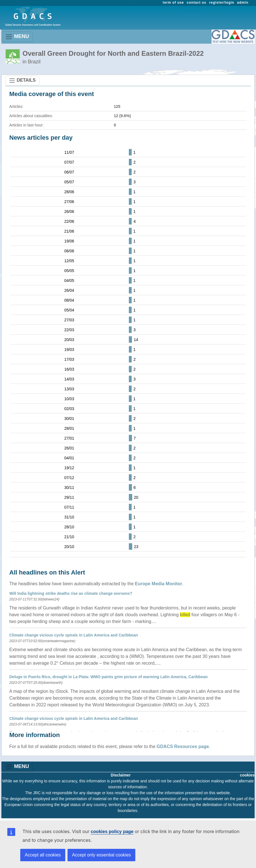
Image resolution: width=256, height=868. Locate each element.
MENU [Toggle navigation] (17, 37)
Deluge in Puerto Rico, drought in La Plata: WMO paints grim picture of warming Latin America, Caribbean (108, 677)
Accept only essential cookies (101, 855)
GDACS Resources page (183, 746)
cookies (247, 775)
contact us (197, 3)
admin (243, 3)
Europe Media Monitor (159, 584)
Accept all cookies (43, 855)
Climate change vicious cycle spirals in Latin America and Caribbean (74, 635)
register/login (222, 3)
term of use (173, 3)
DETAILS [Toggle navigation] (22, 81)
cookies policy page (112, 832)
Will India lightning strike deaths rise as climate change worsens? (71, 593)
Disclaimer (121, 775)
